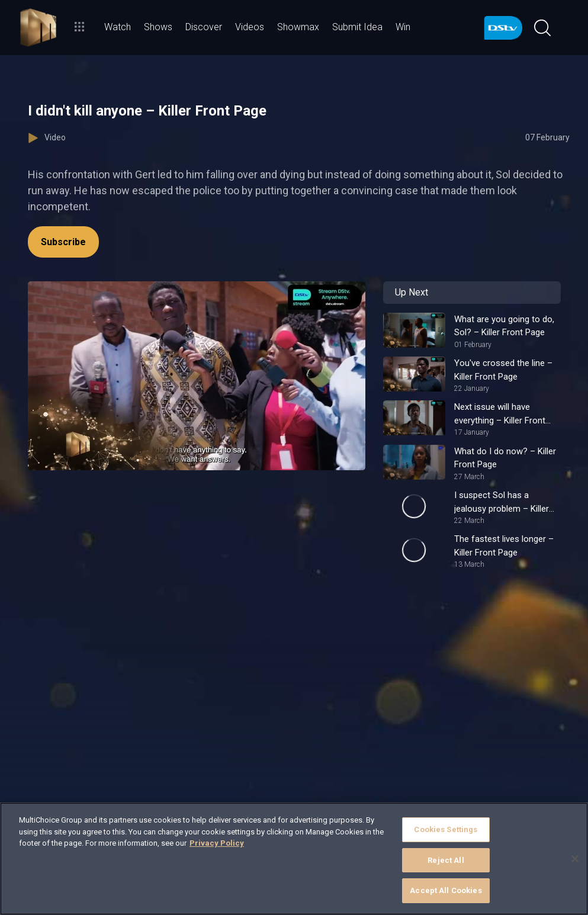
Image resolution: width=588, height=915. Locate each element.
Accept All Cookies (446, 890)
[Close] (575, 859)
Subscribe (63, 242)
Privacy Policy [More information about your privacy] (217, 843)
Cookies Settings (446, 829)
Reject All (446, 860)
